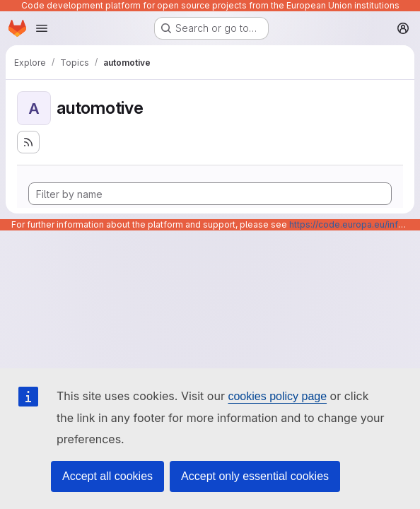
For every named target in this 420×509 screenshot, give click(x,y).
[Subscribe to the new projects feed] (28, 142)
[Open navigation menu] (42, 28)
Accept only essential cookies (255, 476)
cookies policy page (277, 396)
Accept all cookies (107, 476)
